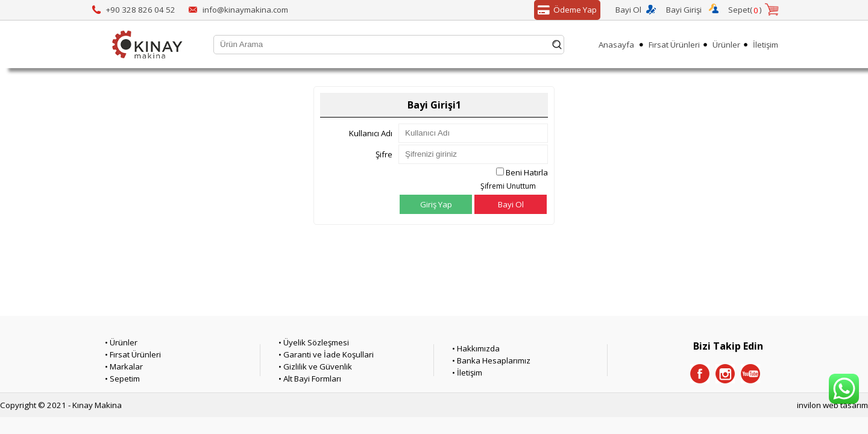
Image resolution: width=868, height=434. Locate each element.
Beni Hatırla (527, 172)
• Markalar (124, 366)
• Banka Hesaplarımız (491, 360)
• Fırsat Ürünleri (133, 354)
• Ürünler (121, 342)
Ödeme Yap (565, 10)
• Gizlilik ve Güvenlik (315, 366)
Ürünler (726, 45)
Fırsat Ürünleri (674, 45)
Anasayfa (616, 45)
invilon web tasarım (832, 405)
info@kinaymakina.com (245, 10)
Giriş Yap (436, 204)
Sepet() (745, 10)
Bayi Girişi (684, 10)
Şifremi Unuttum (508, 186)
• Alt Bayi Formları (310, 379)
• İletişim (467, 373)
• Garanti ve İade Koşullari (326, 354)
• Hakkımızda (476, 348)
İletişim (766, 45)
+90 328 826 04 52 (141, 10)
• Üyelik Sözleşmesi (314, 342)
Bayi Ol (628, 10)
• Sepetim (122, 379)
